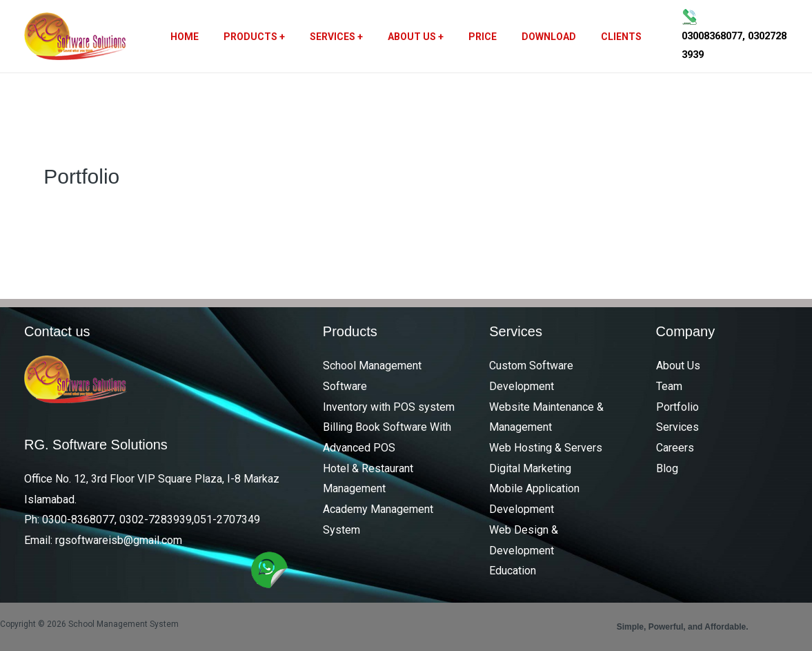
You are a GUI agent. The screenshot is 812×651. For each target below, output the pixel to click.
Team (669, 386)
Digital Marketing (530, 468)
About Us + (416, 37)
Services (677, 427)
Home (201, 37)
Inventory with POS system (389, 407)
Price (477, 37)
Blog (667, 468)
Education (513, 571)
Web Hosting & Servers (546, 448)
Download (538, 37)
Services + (342, 37)
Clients (605, 37)
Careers (675, 448)
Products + (265, 37)
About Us (678, 366)
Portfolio (677, 407)
